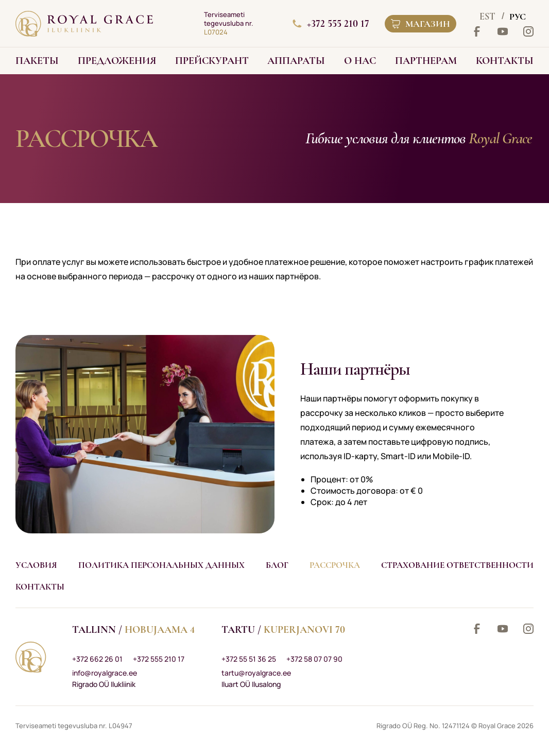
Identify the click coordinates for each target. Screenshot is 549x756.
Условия (36, 565)
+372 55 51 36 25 (249, 659)
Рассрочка (335, 565)
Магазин (421, 24)
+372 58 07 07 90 (314, 659)
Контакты (40, 587)
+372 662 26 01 (97, 659)
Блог (277, 565)
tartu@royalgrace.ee (256, 673)
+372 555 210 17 (331, 24)
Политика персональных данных (161, 565)
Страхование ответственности (457, 565)
